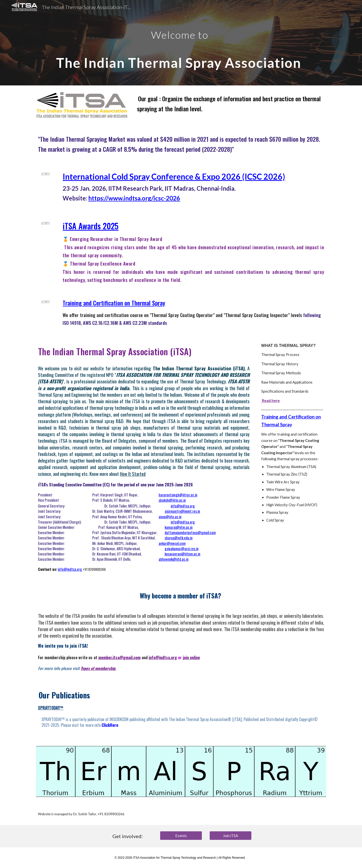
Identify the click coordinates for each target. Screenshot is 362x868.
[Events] (181, 836)
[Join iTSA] (231, 836)
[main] (181, 43)
